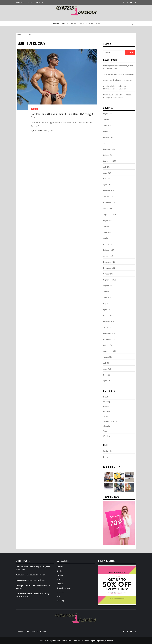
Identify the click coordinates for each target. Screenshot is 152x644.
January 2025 (108, 143)
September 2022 (110, 280)
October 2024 (108, 155)
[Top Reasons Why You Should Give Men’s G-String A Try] (57, 79)
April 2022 (107, 309)
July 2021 (107, 363)
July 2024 (107, 167)
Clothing (106, 402)
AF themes (109, 641)
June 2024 (107, 173)
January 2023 (108, 256)
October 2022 (108, 274)
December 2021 (109, 333)
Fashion (65, 23)
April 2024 (107, 185)
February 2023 (109, 250)
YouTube (35, 632)
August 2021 (108, 357)
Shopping (56, 23)
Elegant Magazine (96, 641)
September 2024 (110, 161)
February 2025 (109, 137)
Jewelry (74, 23)
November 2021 (109, 339)
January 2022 (108, 327)
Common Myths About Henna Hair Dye (118, 80)
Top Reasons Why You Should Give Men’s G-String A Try (62, 116)
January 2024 (108, 197)
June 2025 (107, 125)
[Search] (132, 24)
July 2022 (107, 292)
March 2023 (107, 244)
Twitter (27, 632)
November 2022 (109, 268)
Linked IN (44, 632)
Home (30, 2)
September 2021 (110, 351)
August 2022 (108, 286)
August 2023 (108, 220)
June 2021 (107, 369)
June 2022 (107, 298)
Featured (107, 412)
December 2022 (109, 262)
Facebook (19, 632)
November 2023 (109, 203)
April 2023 (107, 238)
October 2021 (108, 345)
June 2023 (107, 232)
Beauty (106, 397)
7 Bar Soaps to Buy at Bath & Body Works (118, 74)
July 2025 (107, 119)
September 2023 (110, 214)
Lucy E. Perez (38, 131)
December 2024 (109, 149)
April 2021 (107, 381)
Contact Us (39, 2)
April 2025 (107, 131)
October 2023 (108, 209)
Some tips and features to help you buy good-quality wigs (118, 67)
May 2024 (107, 179)
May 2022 (107, 304)
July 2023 (107, 226)
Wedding (107, 436)
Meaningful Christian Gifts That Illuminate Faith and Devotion (115, 88)
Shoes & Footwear (86, 23)
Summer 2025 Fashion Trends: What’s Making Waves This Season (117, 96)
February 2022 (109, 321)
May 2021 (107, 375)
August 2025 (108, 114)
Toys (98, 23)
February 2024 (109, 191)
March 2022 (107, 315)
